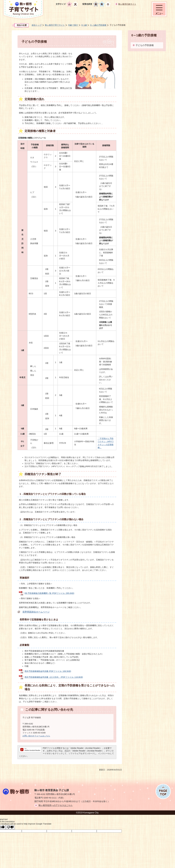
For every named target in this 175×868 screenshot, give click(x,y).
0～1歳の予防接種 (98, 25)
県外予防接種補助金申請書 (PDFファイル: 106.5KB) (48, 671)
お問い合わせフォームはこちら (36, 736)
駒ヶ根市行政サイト (127, 4)
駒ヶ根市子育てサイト (55, 25)
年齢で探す (73, 25)
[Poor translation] (10, 827)
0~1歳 (84, 25)
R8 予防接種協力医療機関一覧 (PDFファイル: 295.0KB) (49, 593)
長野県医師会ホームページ (36, 612)
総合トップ (37, 25)
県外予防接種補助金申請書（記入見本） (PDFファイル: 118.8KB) (54, 677)
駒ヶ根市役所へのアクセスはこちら (56, 805)
